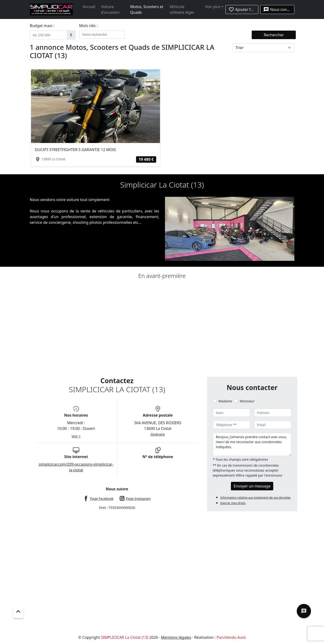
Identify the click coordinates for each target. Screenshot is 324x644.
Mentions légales (176, 637)
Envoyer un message (252, 486)
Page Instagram (138, 499)
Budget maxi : (42, 26)
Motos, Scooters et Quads (147, 9)
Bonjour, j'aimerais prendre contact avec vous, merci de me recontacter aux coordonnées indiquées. (252, 444)
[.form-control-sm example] (49, 35)
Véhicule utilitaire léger (182, 9)
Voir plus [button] (213, 7)
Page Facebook (102, 499)
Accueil (89, 7)
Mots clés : (89, 26)
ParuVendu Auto (231, 637)
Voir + (76, 436)
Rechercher (274, 35)
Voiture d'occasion (110, 9)
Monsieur (247, 401)
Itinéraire (158, 434)
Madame (225, 401)
